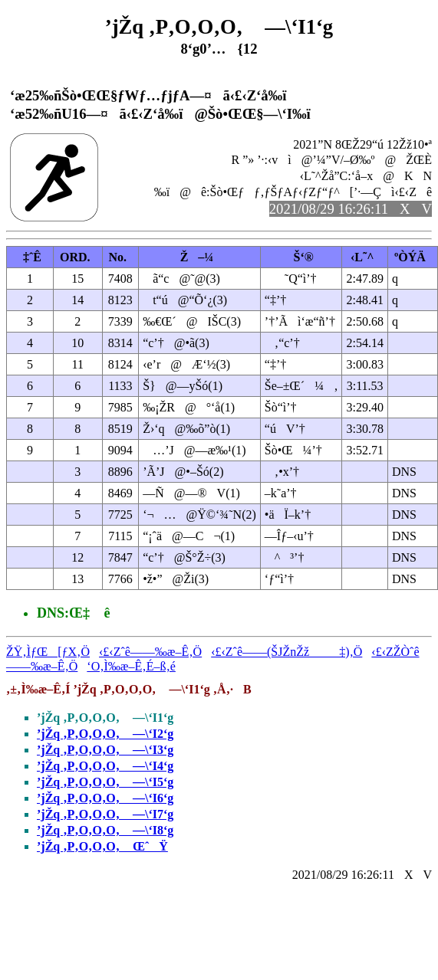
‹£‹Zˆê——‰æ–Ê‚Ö (150, 652)
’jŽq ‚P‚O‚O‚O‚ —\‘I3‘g (105, 750)
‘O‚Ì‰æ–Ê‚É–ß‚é (131, 666)
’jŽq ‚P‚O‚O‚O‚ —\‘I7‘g (105, 814)
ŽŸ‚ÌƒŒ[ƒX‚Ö (48, 652)
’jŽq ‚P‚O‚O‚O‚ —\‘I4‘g (105, 766)
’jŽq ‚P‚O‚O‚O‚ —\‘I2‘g (105, 734)
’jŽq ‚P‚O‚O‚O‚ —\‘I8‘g (105, 830)
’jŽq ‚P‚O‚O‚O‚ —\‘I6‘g (105, 798)
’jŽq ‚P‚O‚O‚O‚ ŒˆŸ (102, 846)
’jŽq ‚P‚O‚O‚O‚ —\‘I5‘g (105, 782)
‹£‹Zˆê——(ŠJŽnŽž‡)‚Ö (287, 652)
